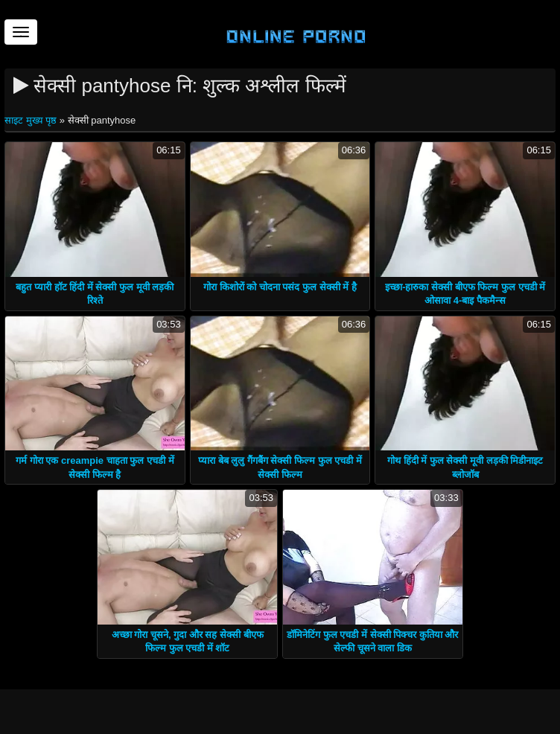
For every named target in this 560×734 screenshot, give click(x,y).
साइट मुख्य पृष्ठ (32, 120)
